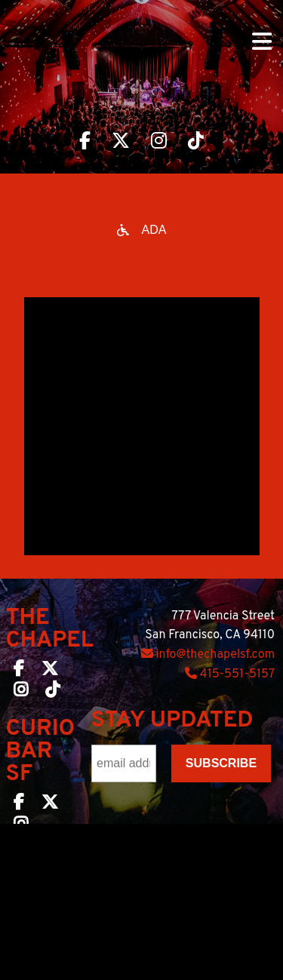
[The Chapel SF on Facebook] (19, 671)
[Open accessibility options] (142, 230)
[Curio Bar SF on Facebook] (19, 805)
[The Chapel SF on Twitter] (50, 671)
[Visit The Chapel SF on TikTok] (196, 143)
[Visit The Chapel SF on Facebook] (85, 143)
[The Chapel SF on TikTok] (52, 693)
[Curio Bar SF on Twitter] (50, 805)
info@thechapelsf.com (208, 655)
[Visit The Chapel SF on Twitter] (121, 143)
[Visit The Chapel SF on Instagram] (159, 143)
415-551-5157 (230, 674)
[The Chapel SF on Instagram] (21, 693)
